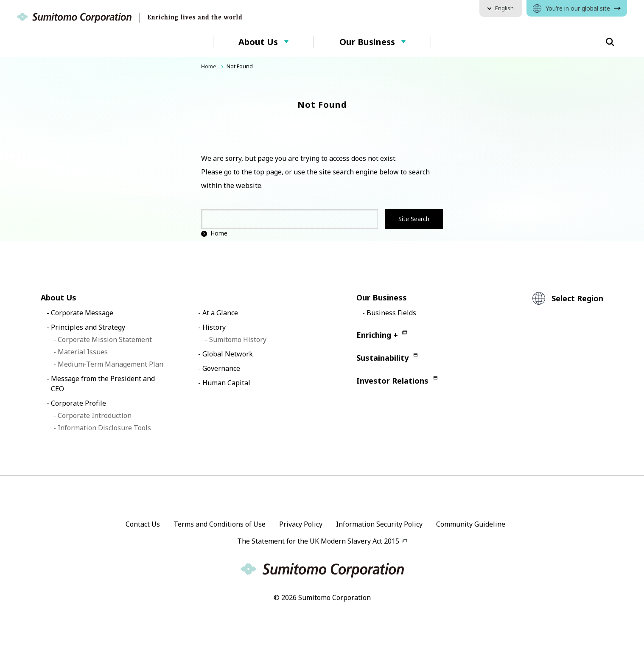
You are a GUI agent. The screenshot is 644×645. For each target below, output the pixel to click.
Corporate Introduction (95, 415)
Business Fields (391, 313)
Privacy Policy (301, 524)
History (214, 327)
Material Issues (83, 352)
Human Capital (226, 383)
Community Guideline (471, 524)
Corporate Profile (78, 403)
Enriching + (377, 335)
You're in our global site (578, 8)
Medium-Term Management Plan (111, 364)
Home (214, 233)
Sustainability (382, 358)
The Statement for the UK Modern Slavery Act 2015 (318, 541)
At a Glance (220, 313)
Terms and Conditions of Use (220, 524)
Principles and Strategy (88, 327)
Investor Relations (392, 381)
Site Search (414, 219)
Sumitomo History (238, 339)
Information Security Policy (379, 524)
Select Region (577, 298)
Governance (221, 368)
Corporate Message (82, 313)
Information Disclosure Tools (104, 428)
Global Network (228, 354)
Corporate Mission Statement (105, 339)
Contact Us (143, 524)
